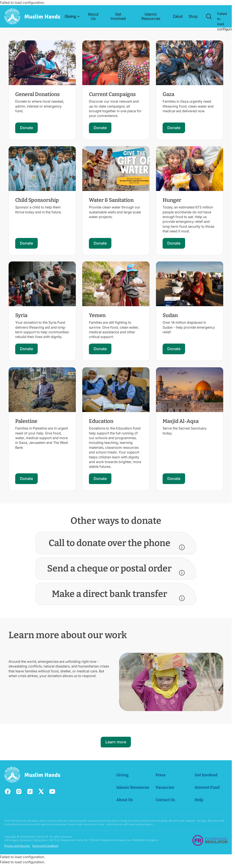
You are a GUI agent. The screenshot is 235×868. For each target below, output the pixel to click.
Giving (122, 775)
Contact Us (165, 800)
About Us (125, 800)
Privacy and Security (17, 846)
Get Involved (206, 775)
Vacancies (165, 787)
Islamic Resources (133, 787)
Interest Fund (207, 787)
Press (161, 775)
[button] (72, 16)
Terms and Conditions (45, 846)
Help (199, 800)
